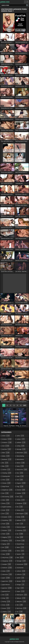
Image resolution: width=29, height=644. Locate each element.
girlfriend (7, 551)
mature (21, 463)
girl (5, 547)
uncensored (22, 564)
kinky (5, 598)
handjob (7, 564)
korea (6, 605)
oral (20, 480)
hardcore (7, 568)
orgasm (21, 483)
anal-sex (7, 449)
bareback (7, 459)
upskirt (20, 578)
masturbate (22, 453)
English (26, 2)
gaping (6, 544)
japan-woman (6, 585)
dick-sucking (8, 497)
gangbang (7, 541)
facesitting (7, 520)
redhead (21, 520)
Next (25, 405)
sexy (20, 537)
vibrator (21, 581)
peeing (20, 510)
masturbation (20, 460)
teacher (21, 554)
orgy (20, 486)
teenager (21, 561)
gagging (7, 537)
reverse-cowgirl (21, 527)
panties (21, 500)
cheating (7, 473)
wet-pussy (21, 608)
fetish (6, 534)
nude (20, 476)
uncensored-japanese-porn (20, 568)
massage (21, 449)
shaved (21, 541)
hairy (6, 554)
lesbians (21, 442)
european (7, 517)
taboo (20, 547)
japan (6, 578)
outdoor (21, 493)
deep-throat (6, 487)
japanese (7, 588)
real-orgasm (22, 513)
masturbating (20, 456)
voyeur (21, 591)
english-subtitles (7, 507)
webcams (21, 601)
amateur (7, 439)
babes (6, 456)
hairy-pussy (7, 557)
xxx (20, 612)
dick (5, 493)
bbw (5, 466)
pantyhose (22, 503)
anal (6, 446)
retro (20, 524)
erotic (6, 510)
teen (20, 557)
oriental (21, 490)
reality (21, 517)
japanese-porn (6, 592)
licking (21, 446)
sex (20, 534)
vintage (20, 585)
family (6, 527)
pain (20, 497)
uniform (21, 571)
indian (6, 571)
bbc (5, 463)
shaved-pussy (20, 544)
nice (20, 473)
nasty (20, 466)
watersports (22, 595)
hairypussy (7, 561)
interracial (7, 574)
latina (20, 436)
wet (20, 605)
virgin (20, 588)
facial (6, 524)
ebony (6, 503)
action (6, 436)
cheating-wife (6, 477)
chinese (6, 483)
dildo (6, 500)
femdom (7, 530)
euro (5, 513)
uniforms (21, 574)
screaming (21, 530)
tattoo (20, 551)
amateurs (7, 442)
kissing (6, 601)
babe (6, 453)
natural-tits (22, 470)
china (6, 480)
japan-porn (7, 581)
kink (5, 595)
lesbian (21, 439)
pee (20, 507)
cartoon (6, 470)
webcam (21, 598)
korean (6, 608)
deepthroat (7, 490)
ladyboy (6, 612)
